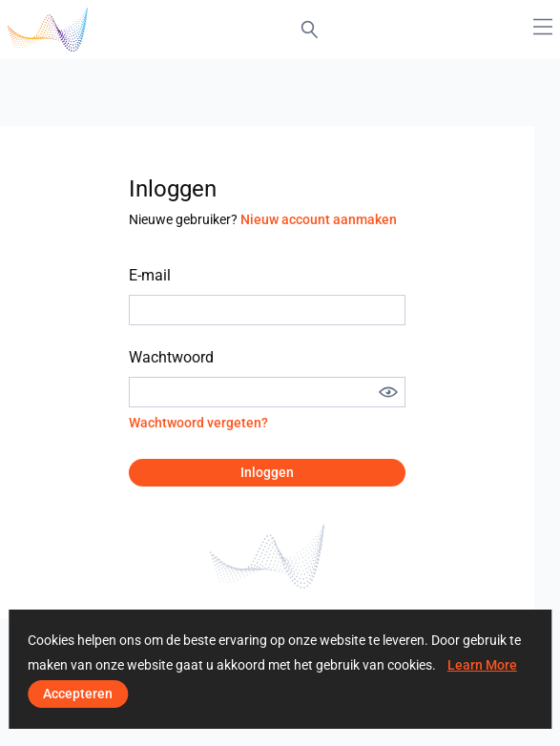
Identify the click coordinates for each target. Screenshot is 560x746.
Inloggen (267, 472)
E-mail (150, 275)
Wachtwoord (171, 357)
